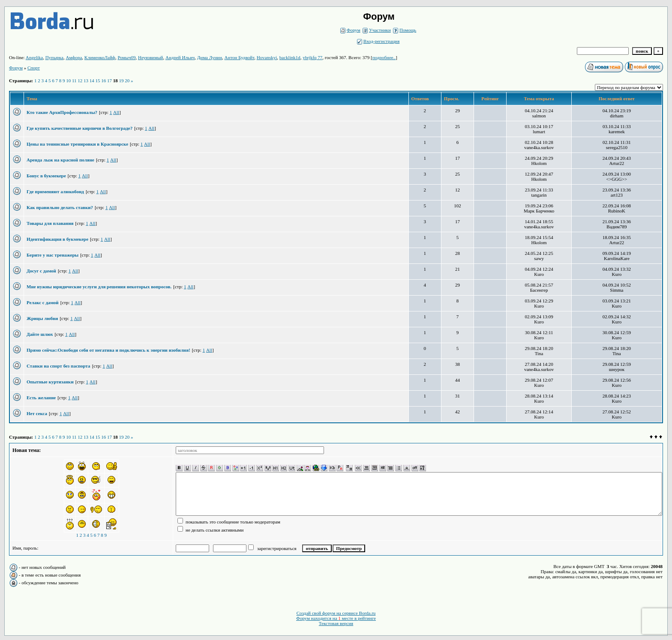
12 (80, 81)
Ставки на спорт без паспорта (58, 366)
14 (92, 81)
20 (127, 81)
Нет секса (37, 413)
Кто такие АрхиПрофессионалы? (62, 112)
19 (121, 81)
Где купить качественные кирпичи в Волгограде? (79, 128)
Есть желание (41, 398)
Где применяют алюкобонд (55, 191)
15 (98, 81)
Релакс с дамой (43, 302)
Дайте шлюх (40, 334)
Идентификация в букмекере (57, 239)
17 (109, 81)
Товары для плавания (50, 223)
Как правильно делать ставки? (60, 207)
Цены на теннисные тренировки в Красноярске (77, 144)
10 (68, 81)
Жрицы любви (42, 318)
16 (103, 81)
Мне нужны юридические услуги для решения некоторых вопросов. (99, 287)
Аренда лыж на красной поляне (60, 160)
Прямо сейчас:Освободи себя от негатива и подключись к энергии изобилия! (108, 350)
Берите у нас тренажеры (52, 255)
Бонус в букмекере (46, 176)
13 (86, 81)
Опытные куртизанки (50, 382)
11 (74, 81)
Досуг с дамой (41, 271)
